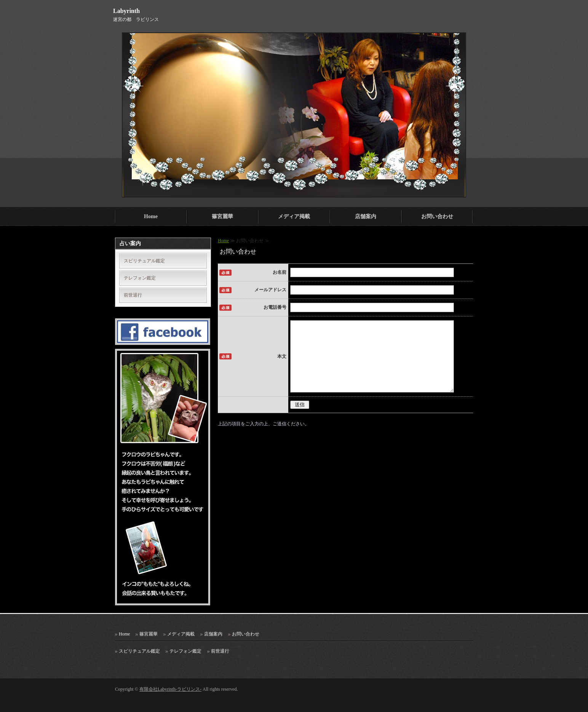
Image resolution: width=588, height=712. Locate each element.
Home (151, 216)
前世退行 (133, 295)
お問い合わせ (437, 216)
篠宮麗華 (222, 216)
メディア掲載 (294, 216)
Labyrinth (126, 11)
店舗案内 (366, 216)
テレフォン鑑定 (140, 278)
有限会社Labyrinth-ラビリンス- (170, 689)
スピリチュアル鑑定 (144, 261)
